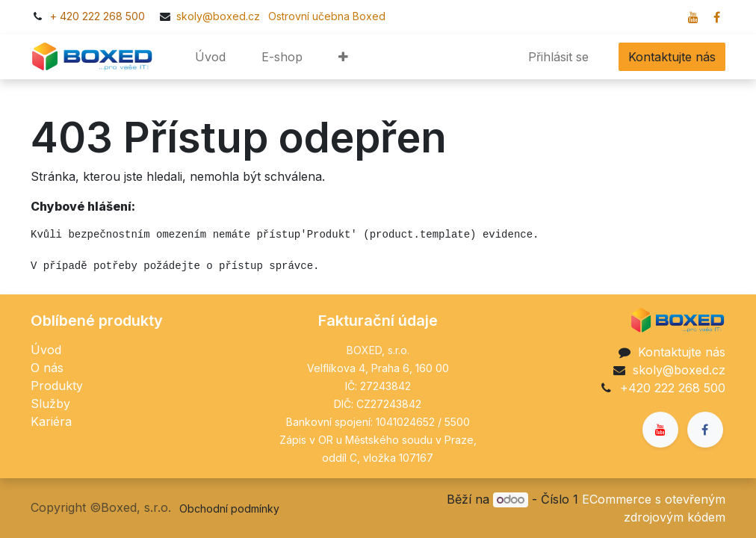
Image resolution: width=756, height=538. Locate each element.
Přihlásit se (558, 57)
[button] (343, 57)
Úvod (46, 350)
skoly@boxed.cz (220, 16)
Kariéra (51, 421)
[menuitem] (210, 57)
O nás (47, 368)
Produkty (57, 386)
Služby (50, 403)
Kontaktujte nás (672, 57)
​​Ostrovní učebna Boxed (324, 16)
